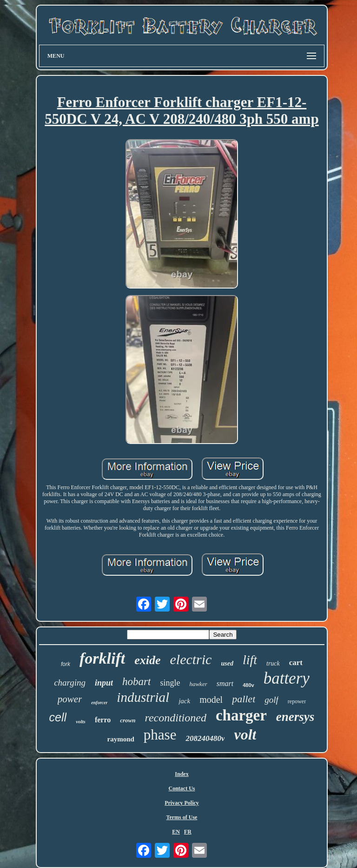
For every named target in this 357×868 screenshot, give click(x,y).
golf (271, 700)
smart (225, 683)
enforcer (99, 703)
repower (297, 701)
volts (81, 721)
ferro (103, 720)
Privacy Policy (182, 803)
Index (182, 774)
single (170, 683)
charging (70, 683)
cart (296, 663)
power (70, 699)
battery (287, 678)
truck (273, 663)
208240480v (205, 738)
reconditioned (175, 718)
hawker (198, 684)
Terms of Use (182, 817)
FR (188, 832)
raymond (121, 739)
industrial (143, 697)
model (211, 700)
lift (250, 660)
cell (58, 717)
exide (147, 660)
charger (241, 715)
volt (245, 734)
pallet (244, 699)
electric (191, 659)
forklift (102, 658)
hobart (136, 682)
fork (66, 664)
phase (160, 735)
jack (184, 701)
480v (248, 685)
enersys (295, 717)
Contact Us (182, 788)
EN (176, 832)
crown (128, 720)
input (104, 683)
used (227, 663)
